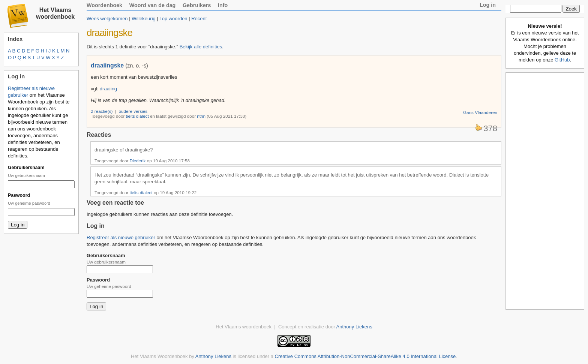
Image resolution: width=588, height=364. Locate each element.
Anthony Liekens (354, 327)
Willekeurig (144, 19)
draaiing (108, 89)
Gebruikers (197, 5)
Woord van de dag (153, 5)
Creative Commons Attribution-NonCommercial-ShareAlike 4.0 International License (365, 356)
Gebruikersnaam (26, 168)
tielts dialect (137, 116)
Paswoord (19, 195)
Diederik (138, 161)
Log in (488, 5)
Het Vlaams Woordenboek (159, 356)
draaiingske (107, 65)
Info (223, 5)
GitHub (562, 60)
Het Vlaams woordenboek (55, 13)
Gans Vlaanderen (480, 112)
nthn (201, 116)
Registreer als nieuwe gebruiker (121, 237)
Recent (199, 19)
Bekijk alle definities (201, 47)
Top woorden (173, 19)
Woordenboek (104, 5)
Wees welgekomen (107, 19)
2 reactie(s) (102, 111)
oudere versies (133, 111)
